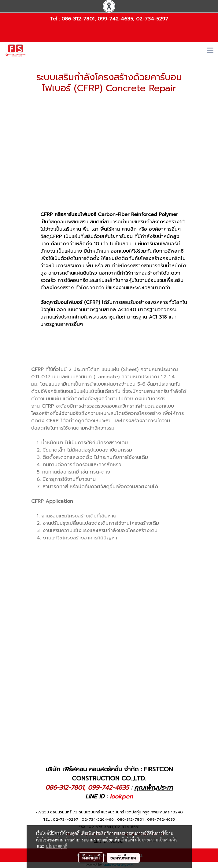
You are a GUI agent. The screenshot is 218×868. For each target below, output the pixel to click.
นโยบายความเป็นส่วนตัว (156, 840)
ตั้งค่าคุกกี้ (91, 858)
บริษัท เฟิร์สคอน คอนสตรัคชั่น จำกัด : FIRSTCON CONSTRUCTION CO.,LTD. (109, 774)
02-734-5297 (152, 19)
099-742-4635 (115, 19)
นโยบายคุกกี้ (57, 846)
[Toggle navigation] (210, 51)
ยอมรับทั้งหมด (123, 858)
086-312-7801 (78, 19)
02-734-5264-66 (98, 819)
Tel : (56, 19)
